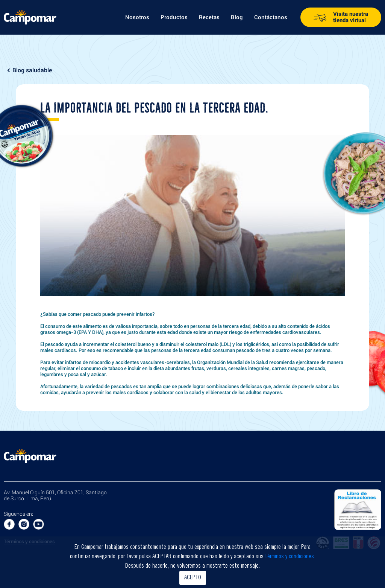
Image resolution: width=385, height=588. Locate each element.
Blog (237, 17)
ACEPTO (193, 578)
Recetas (209, 17)
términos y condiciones (290, 557)
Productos (174, 17)
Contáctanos (271, 17)
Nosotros (137, 17)
